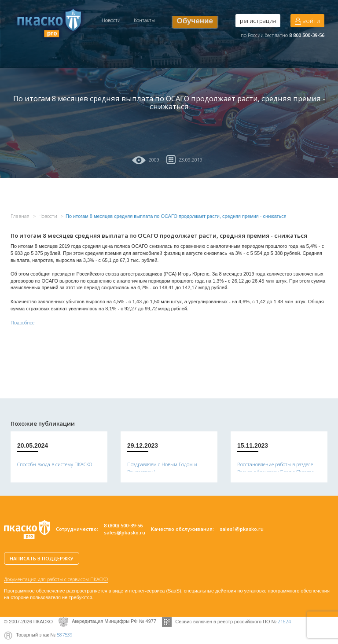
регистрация (258, 21)
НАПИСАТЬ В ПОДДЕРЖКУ (42, 558)
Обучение (195, 21)
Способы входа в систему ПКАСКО (55, 464)
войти (307, 21)
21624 (284, 621)
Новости (111, 20)
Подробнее (22, 322)
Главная (20, 216)
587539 (65, 635)
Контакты (144, 20)
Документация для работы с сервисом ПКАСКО (56, 579)
